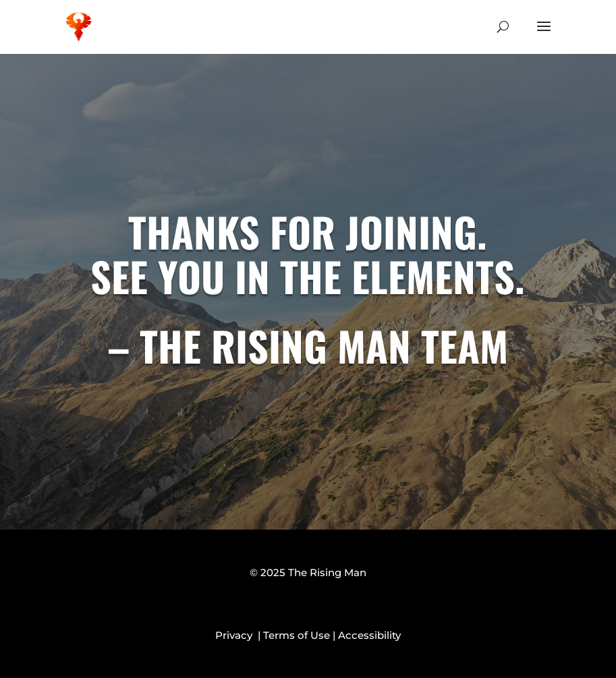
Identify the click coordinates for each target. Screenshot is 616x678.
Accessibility (369, 635)
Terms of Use (297, 635)
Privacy (236, 635)
